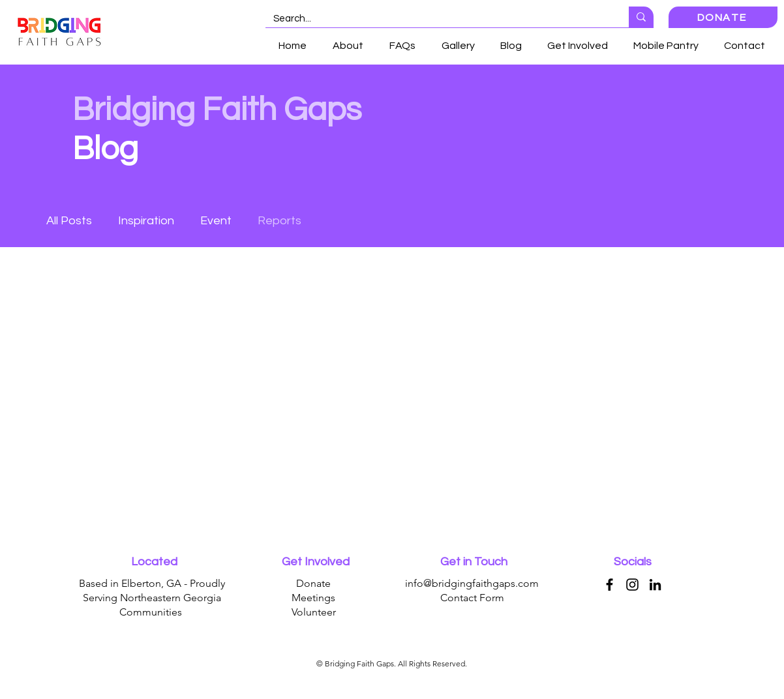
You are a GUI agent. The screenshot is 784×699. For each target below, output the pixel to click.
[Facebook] (610, 585)
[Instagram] (632, 585)
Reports (279, 221)
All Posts (69, 221)
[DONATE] (723, 17)
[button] (577, 46)
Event (216, 221)
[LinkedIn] (655, 585)
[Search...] (437, 19)
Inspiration (146, 221)
